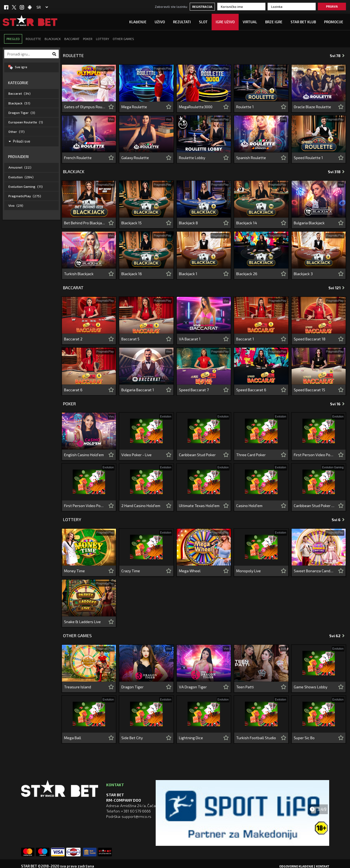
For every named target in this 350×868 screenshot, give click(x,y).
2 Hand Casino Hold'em (141, 506)
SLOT (203, 22)
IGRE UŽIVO (225, 22)
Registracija (202, 7)
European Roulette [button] (26, 122)
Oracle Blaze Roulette (312, 107)
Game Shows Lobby (311, 687)
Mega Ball (73, 738)
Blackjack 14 (247, 223)
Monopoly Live (249, 571)
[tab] (31, 67)
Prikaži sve (19, 141)
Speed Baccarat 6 (251, 390)
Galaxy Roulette (135, 158)
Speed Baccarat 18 (310, 339)
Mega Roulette (134, 107)
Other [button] (16, 131)
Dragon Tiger (132, 687)
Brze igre (274, 22)
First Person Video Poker (314, 455)
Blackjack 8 (188, 223)
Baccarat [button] (19, 93)
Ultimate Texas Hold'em (199, 506)
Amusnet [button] (20, 167)
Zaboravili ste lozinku (171, 6)
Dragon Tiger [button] (22, 113)
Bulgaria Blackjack (309, 223)
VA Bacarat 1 (190, 339)
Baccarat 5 (130, 339)
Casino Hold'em (249, 506)
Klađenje (138, 22)
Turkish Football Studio (256, 738)
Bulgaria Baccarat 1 (138, 390)
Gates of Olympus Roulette (85, 107)
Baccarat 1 (245, 339)
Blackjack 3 (303, 274)
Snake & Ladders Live (82, 622)
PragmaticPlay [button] (25, 196)
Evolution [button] (21, 177)
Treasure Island (78, 687)
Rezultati (182, 22)
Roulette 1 (245, 107)
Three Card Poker (251, 455)
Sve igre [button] (18, 67)
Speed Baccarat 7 (194, 390)
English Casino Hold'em (84, 455)
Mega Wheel (190, 571)
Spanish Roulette (251, 158)
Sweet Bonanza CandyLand (314, 571)
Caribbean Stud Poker (197, 455)
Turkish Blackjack (79, 274)
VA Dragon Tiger (193, 687)
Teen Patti (245, 687)
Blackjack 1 (188, 274)
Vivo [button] (16, 205)
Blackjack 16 (132, 274)
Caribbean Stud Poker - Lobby (314, 506)
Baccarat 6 (73, 390)
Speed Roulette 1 (308, 158)
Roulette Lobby (192, 158)
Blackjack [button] (19, 103)
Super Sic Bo (304, 738)
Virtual (250, 22)
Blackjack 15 (131, 223)
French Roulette (78, 158)
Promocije (334, 22)
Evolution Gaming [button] (26, 186)
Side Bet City (132, 738)
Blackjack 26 (247, 274)
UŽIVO (160, 22)
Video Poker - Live (136, 455)
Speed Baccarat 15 (309, 390)
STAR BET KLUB (303, 22)
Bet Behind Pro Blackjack (85, 223)
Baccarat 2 (73, 339)
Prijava (332, 6)
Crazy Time (131, 571)
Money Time (74, 571)
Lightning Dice (191, 738)
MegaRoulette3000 (196, 107)
